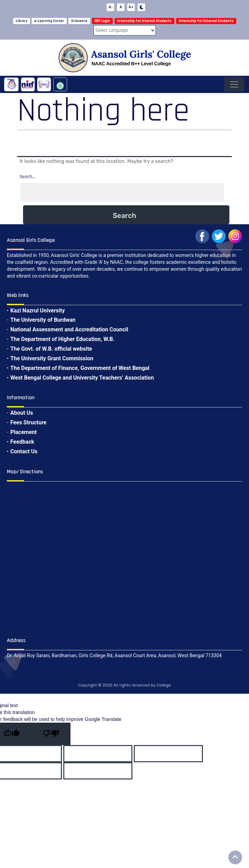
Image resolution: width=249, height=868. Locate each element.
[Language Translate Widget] (125, 30)
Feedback (22, 442)
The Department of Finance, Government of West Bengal (80, 368)
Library (21, 21)
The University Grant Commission (52, 358)
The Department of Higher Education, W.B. (62, 339)
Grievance (79, 21)
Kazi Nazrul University (37, 311)
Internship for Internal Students (144, 21)
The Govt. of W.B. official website (51, 349)
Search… (28, 177)
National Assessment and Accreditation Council (69, 329)
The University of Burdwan (43, 320)
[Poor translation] (51, 734)
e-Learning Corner (49, 21)
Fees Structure (28, 422)
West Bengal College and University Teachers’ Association (82, 378)
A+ (131, 7)
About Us (22, 413)
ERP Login (102, 21)
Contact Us (24, 451)
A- (111, 7)
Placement (24, 432)
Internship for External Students (206, 21)
